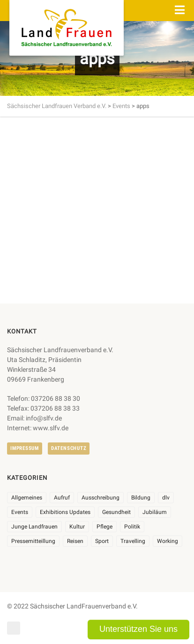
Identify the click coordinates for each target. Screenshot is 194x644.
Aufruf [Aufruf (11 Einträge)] (62, 498)
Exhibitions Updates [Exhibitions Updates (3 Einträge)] (65, 512)
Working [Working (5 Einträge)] (168, 541)
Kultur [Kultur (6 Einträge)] (77, 527)
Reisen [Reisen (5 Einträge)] (75, 541)
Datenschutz (69, 448)
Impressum (25, 448)
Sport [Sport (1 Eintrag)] (102, 541)
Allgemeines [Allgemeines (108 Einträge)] (27, 498)
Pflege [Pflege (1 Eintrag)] (104, 527)
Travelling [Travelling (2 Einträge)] (133, 541)
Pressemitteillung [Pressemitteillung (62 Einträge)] (33, 541)
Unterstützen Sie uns (138, 629)
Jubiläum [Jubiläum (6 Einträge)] (155, 512)
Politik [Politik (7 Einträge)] (132, 527)
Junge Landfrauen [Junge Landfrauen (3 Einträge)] (34, 527)
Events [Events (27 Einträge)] (20, 512)
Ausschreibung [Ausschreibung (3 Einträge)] (101, 498)
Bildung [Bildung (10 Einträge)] (141, 498)
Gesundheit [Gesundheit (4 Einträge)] (116, 512)
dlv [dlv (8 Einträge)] (166, 498)
